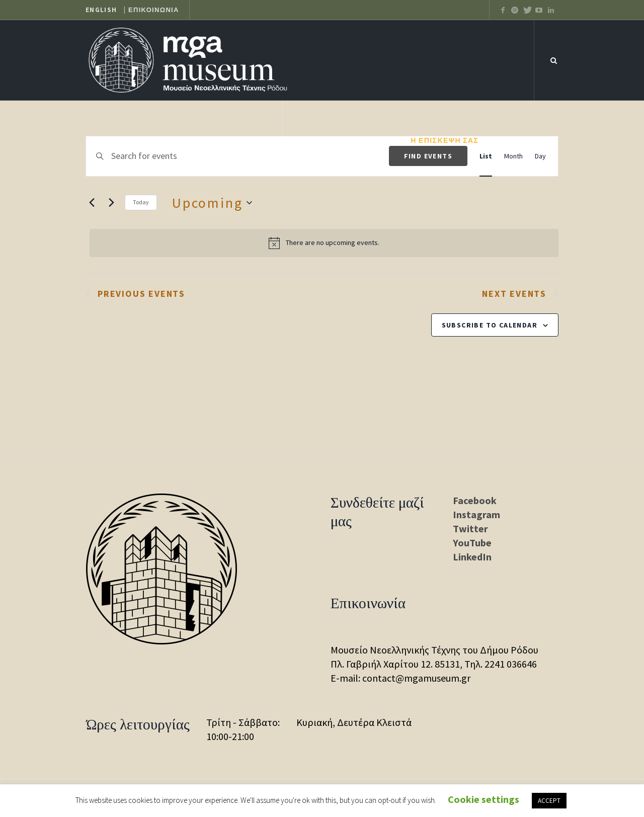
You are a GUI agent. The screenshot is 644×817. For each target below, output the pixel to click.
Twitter (470, 528)
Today (141, 202)
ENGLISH (101, 10)
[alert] (324, 243)
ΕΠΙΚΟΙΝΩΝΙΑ (154, 10)
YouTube (472, 543)
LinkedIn (472, 557)
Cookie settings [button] (484, 799)
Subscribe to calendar (490, 325)
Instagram (476, 514)
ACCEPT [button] (549, 801)
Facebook (475, 500)
